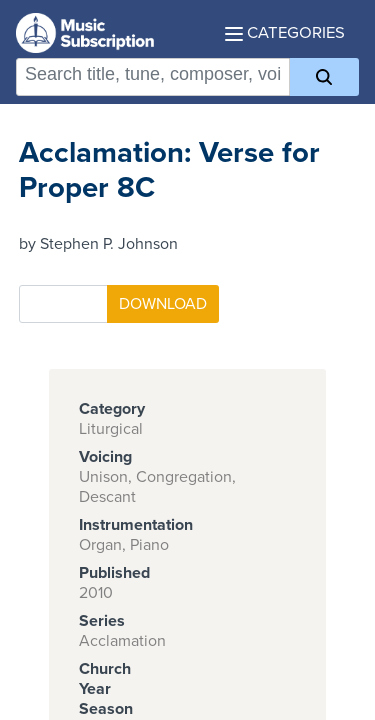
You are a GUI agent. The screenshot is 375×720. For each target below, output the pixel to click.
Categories (285, 33)
